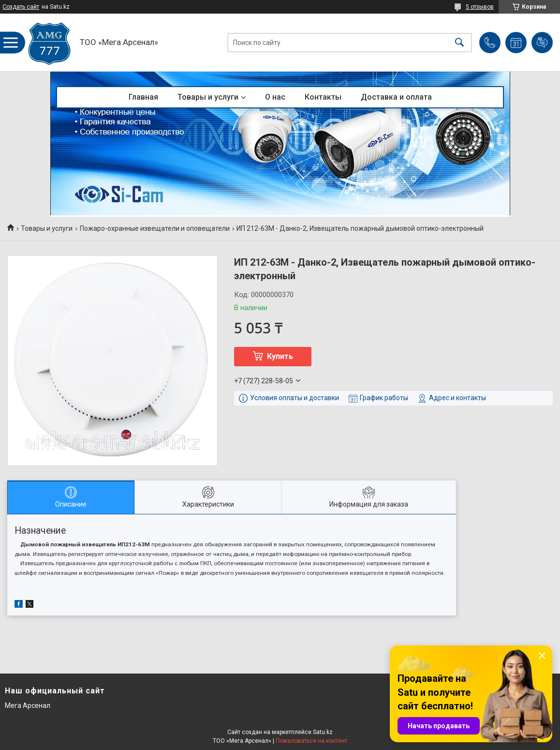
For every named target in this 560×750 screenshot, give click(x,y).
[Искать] (459, 42)
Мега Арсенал (28, 705)
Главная (143, 97)
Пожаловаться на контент (311, 741)
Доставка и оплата (396, 97)
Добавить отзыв (542, 43)
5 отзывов (480, 7)
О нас (275, 97)
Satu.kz (323, 732)
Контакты (323, 97)
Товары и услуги (208, 97)
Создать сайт (21, 7)
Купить (280, 356)
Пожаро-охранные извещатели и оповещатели (155, 228)
